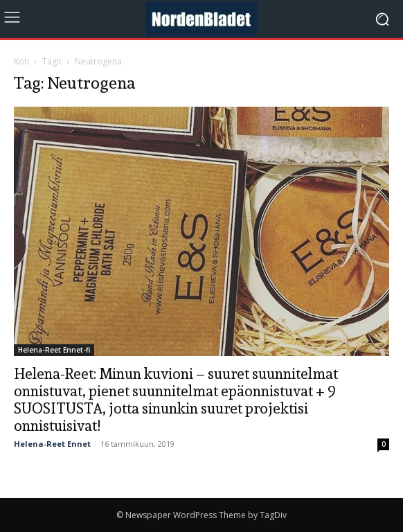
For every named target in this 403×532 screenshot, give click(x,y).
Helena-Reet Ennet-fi (54, 350)
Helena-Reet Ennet (52, 444)
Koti (21, 61)
